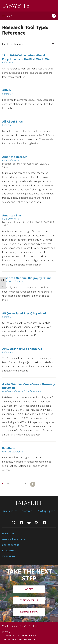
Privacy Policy (30, 635)
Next (33, 484)
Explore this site (13, 44)
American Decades (15, 157)
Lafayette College (16, 6)
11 (25, 484)
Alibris (7, 90)
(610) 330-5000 (46, 511)
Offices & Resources (14, 539)
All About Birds (12, 122)
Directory (8, 534)
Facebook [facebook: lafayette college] (21, 523)
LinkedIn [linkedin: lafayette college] (44, 523)
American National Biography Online (27, 278)
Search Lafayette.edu (54, 16)
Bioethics (8, 448)
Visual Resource (32, 391)
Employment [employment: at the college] (10, 551)
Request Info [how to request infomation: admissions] (29, 611)
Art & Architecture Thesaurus (22, 349)
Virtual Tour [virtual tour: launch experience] (10, 556)
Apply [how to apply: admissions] (29, 589)
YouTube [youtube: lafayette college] (29, 523)
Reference (7, 63)
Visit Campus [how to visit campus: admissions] (29, 600)
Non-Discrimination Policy (20, 639)
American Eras (12, 215)
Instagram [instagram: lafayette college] (37, 523)
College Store (11, 545)
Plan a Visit (10, 511)
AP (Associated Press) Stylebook (24, 313)
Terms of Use (11, 635)
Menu (10, 16)
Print (5, 160)
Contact (27, 511)
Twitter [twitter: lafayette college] (14, 523)
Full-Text (7, 282)
